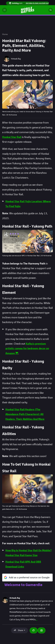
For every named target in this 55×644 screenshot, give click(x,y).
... (37, 620)
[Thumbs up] (34, 630)
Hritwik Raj (15, 598)
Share (19, 630)
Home (5, 34)
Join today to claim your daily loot (37, 3)
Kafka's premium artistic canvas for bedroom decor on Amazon (27, 349)
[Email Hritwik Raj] (42, 630)
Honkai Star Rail (12, 137)
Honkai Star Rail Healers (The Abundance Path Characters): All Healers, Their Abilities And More (25, 414)
